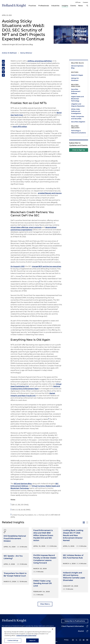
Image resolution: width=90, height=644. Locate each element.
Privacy (66, 640)
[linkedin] (73, 640)
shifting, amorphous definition (40, 61)
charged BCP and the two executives (46, 266)
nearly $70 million (20, 127)
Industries (55, 6)
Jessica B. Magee (77, 75)
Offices (78, 2)
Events (73, 6)
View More (44, 604)
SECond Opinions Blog (23, 484)
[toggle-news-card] (84, 522)
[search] (87, 6)
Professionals (44, 6)
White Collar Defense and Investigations (76, 111)
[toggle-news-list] (87, 522)
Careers (85, 2)
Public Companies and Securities (78, 118)
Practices (32, 6)
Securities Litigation (78, 122)
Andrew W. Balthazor (9, 53)
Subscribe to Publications (75, 621)
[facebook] (84, 640)
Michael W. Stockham (75, 79)
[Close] (52, 632)
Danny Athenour (26, 53)
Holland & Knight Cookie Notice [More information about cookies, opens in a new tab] (26, 639)
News (80, 6)
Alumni (81, 631)
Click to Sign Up (79, 150)
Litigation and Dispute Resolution (78, 105)
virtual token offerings (19, 227)
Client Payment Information (73, 626)
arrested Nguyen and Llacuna (50, 193)
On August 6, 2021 (18, 266)
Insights (65, 6)
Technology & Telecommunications (79, 132)
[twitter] (76, 640)
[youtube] (87, 640)
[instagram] (80, 640)
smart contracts (35, 227)
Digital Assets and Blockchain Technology (77, 99)
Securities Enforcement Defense (76, 91)
